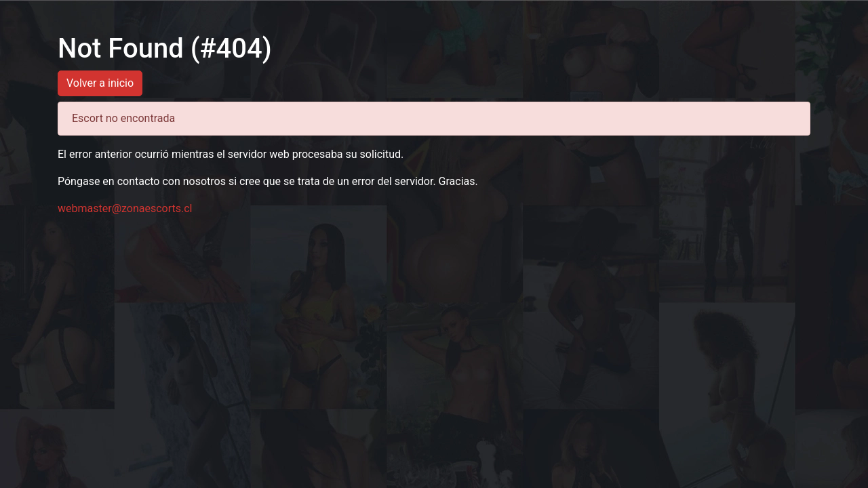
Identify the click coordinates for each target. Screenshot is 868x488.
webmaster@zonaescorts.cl (125, 208)
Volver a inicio (100, 83)
